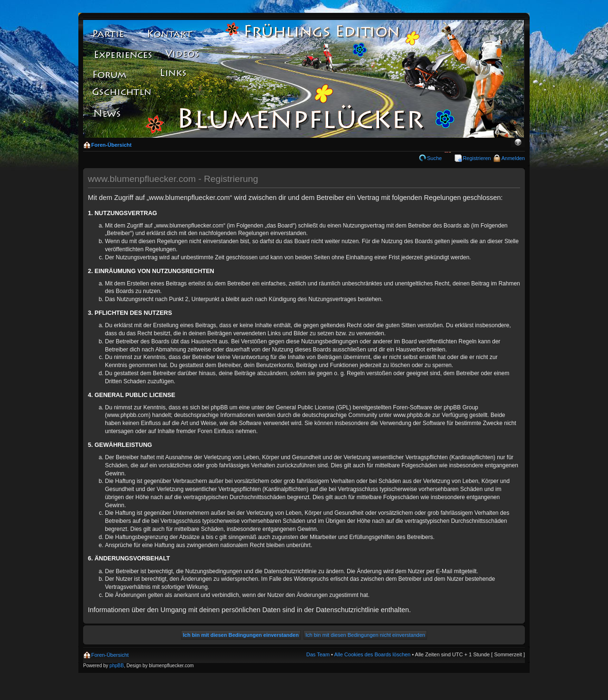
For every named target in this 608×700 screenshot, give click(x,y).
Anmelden (513, 158)
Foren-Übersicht (111, 145)
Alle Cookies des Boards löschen (372, 654)
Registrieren (477, 158)
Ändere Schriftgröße (518, 143)
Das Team (318, 654)
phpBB (117, 666)
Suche (434, 158)
